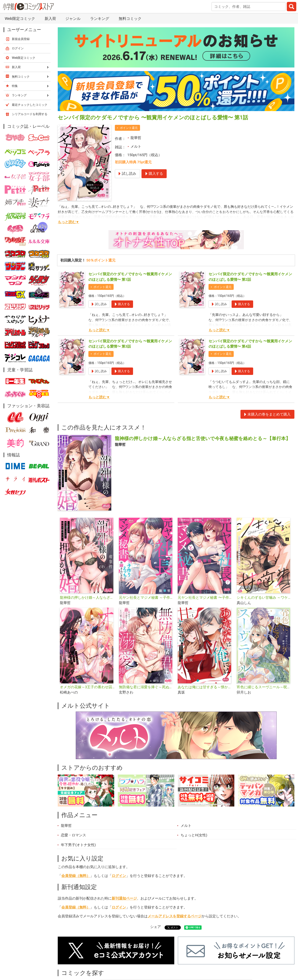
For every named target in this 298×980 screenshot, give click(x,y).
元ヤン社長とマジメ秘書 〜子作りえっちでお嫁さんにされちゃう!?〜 (205, 597)
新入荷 (50, 19)
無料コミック (130, 19)
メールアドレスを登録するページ (175, 916)
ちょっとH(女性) (194, 835)
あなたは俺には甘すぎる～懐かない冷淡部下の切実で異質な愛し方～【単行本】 (205, 687)
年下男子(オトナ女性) (78, 845)
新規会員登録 (21, 39)
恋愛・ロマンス (73, 835)
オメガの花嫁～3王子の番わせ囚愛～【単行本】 (88, 687)
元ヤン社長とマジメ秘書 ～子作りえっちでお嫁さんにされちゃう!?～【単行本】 (147, 597)
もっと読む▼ (69, 222)
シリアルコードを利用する (30, 114)
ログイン (119, 876)
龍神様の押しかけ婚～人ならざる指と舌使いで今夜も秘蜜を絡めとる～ (88, 597)
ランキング (100, 19)
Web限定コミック (20, 19)
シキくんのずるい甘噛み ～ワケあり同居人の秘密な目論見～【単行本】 (264, 597)
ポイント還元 (129, 128)
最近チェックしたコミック (30, 105)
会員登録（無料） (76, 876)
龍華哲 (136, 138)
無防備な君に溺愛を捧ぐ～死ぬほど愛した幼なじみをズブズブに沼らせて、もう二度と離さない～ (147, 687)
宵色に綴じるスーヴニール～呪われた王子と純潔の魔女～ (264, 687)
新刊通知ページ (124, 898)
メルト (136, 146)
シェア (156, 927)
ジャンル (73, 19)
